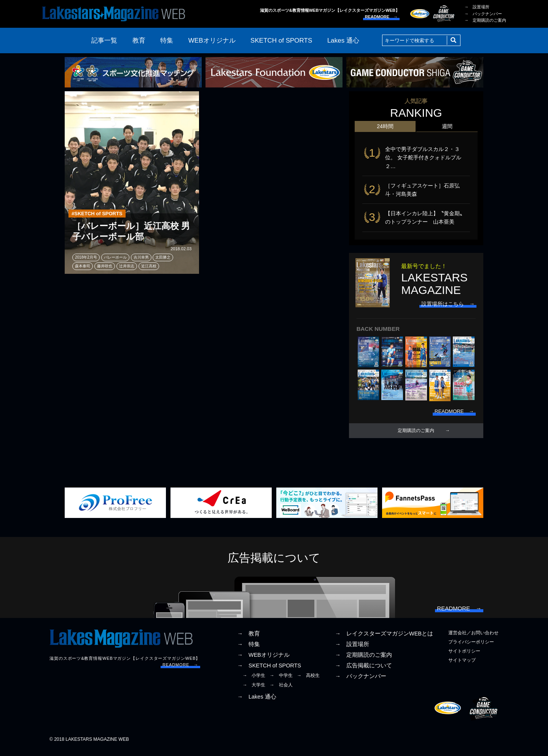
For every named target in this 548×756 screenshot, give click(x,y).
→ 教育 (249, 639)
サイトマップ (462, 666)
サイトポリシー (464, 656)
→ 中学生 (281, 681)
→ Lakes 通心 (256, 702)
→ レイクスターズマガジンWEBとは (384, 639)
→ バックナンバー (483, 14)
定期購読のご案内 (416, 434)
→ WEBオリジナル (263, 660)
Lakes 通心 (343, 40)
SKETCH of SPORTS (281, 40)
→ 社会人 (281, 690)
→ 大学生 (254, 690)
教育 (139, 40)
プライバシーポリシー (471, 647)
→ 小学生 (254, 681)
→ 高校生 (308, 681)
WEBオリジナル (212, 40)
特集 (167, 40)
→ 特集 (249, 650)
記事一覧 (104, 40)
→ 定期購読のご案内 (485, 20)
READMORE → (381, 17)
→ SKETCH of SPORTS (269, 671)
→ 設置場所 (477, 7)
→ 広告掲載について (363, 671)
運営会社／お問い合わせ (473, 638)
